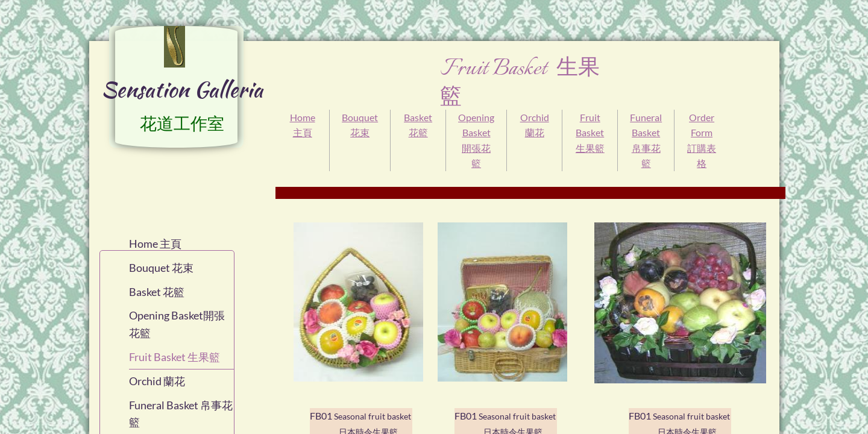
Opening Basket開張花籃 (177, 324)
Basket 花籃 (157, 292)
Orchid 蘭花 (157, 381)
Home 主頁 (155, 244)
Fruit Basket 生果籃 (590, 133)
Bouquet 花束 (161, 268)
